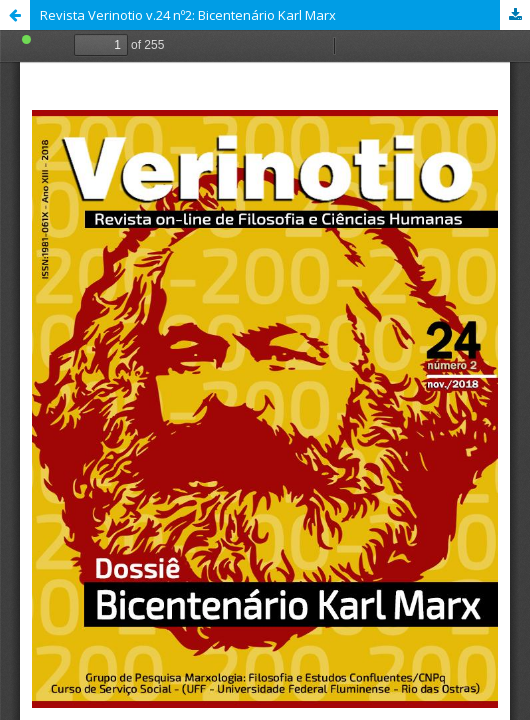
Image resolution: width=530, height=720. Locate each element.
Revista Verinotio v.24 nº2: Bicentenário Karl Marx (188, 15)
